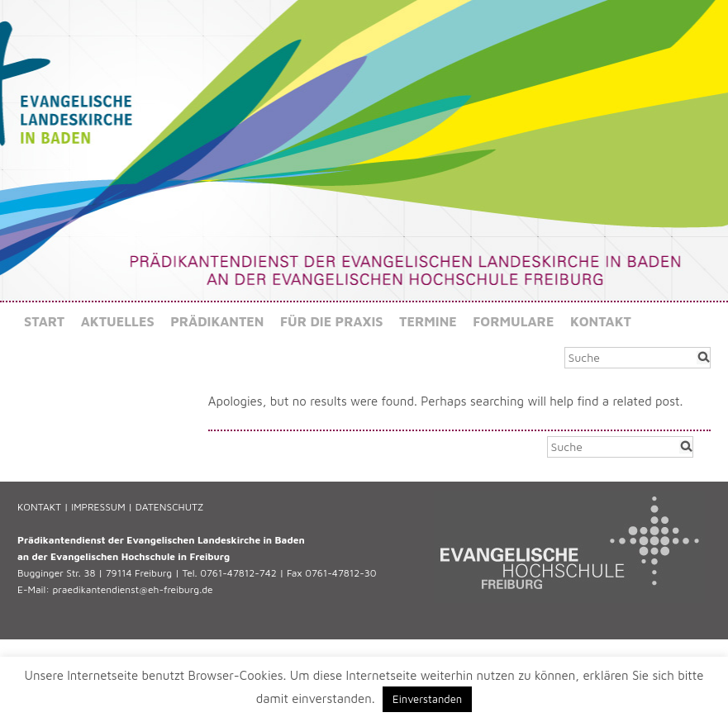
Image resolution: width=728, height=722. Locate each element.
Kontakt (601, 321)
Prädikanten (217, 321)
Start (44, 321)
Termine (428, 321)
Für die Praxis (332, 321)
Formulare (513, 321)
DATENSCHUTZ (169, 507)
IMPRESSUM (98, 507)
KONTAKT (39, 507)
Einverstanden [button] (427, 699)
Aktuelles (118, 321)
